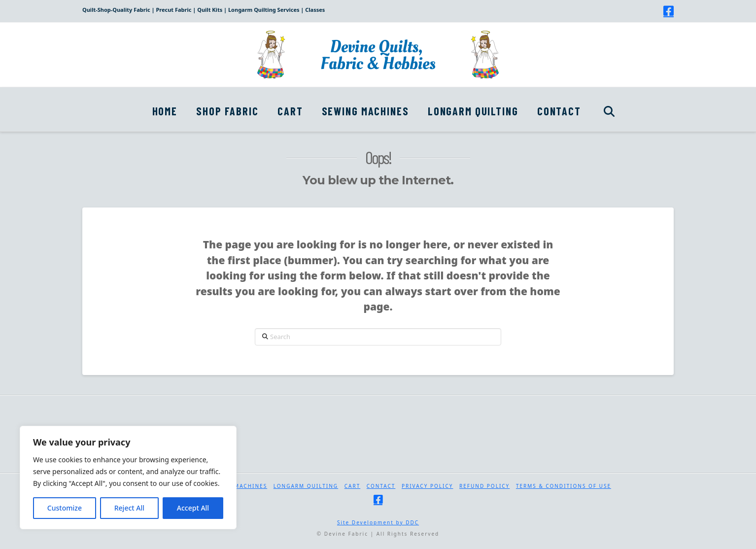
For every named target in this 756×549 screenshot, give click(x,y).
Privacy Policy (428, 486)
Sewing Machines (237, 486)
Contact (381, 486)
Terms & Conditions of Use (564, 486)
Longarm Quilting (306, 486)
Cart (353, 486)
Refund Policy (484, 486)
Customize (65, 508)
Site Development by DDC (378, 522)
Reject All (129, 508)
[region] (128, 478)
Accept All (193, 508)
